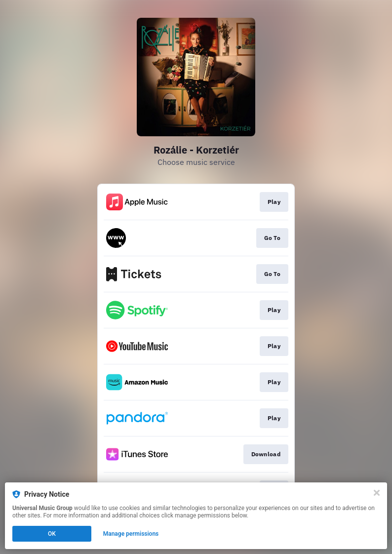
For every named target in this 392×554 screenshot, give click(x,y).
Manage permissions (131, 534)
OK (52, 534)
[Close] (377, 493)
